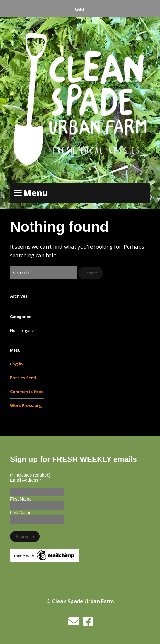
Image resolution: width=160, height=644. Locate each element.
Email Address (26, 480)
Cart (80, 9)
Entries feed (23, 378)
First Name (21, 499)
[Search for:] (43, 272)
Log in (17, 364)
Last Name (21, 513)
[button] (91, 273)
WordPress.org (26, 405)
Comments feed (27, 392)
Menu (36, 193)
